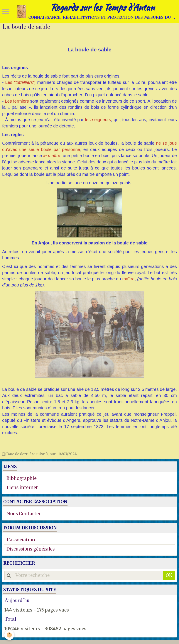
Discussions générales (31, 549)
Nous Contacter (24, 514)
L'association (21, 540)
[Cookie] (9, 635)
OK (169, 575)
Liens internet (22, 487)
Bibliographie (22, 478)
